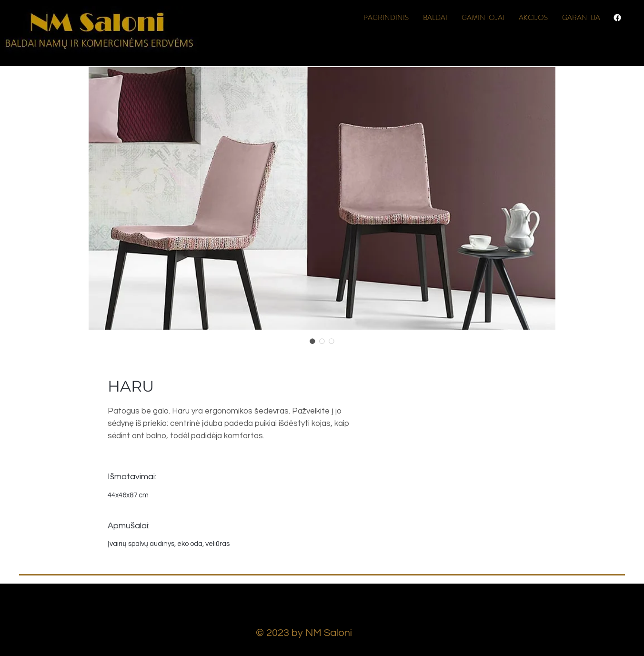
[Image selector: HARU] (312, 341)
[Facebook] (617, 18)
